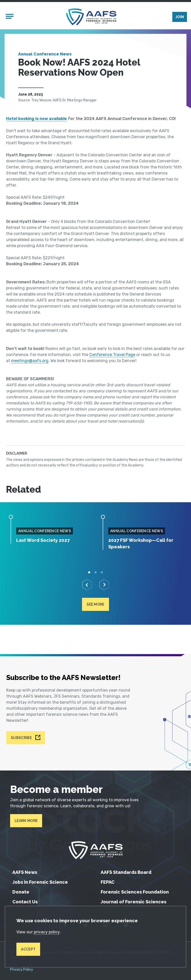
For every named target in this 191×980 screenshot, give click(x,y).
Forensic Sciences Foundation (135, 892)
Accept (28, 949)
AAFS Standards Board (126, 872)
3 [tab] (102, 572)
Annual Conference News (45, 54)
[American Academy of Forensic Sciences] (91, 17)
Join (180, 17)
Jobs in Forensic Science (40, 882)
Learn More (26, 821)
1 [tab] (89, 572)
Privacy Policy (22, 970)
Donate (21, 892)
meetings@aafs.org (30, 361)
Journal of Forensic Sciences (133, 902)
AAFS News (25, 872)
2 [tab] (95, 572)
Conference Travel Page (112, 355)
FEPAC (108, 882)
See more (95, 604)
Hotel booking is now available (36, 119)
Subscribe (21, 738)
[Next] (104, 585)
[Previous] (87, 585)
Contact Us (25, 902)
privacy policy (47, 932)
